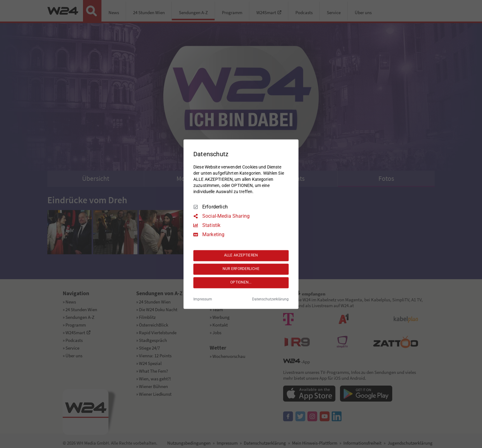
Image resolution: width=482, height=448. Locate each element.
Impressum (203, 299)
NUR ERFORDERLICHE (241, 269)
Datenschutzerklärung (270, 299)
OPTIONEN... (241, 283)
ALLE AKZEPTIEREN (241, 256)
